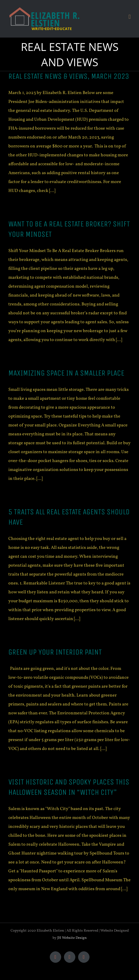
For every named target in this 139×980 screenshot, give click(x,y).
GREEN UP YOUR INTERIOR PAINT (55, 652)
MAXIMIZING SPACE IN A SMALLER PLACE (66, 373)
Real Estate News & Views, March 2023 (69, 76)
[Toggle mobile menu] (130, 17)
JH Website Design (72, 938)
